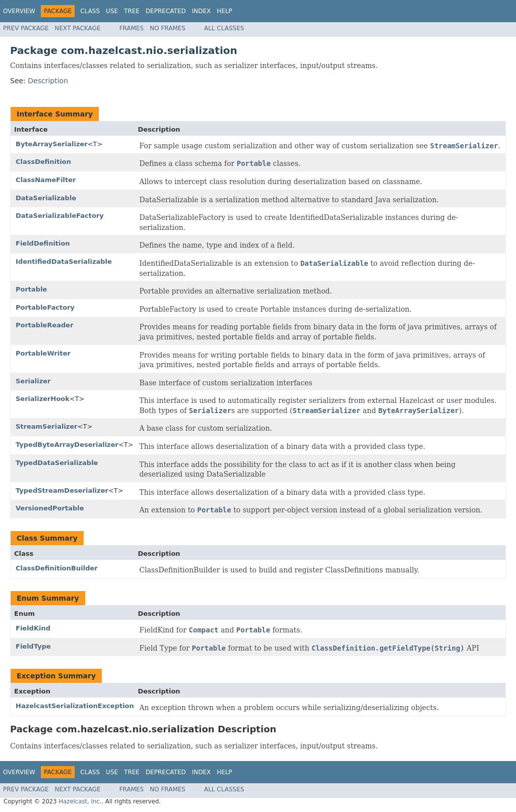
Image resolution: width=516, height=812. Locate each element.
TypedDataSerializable (57, 463)
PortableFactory (45, 307)
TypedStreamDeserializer (62, 490)
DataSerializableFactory (60, 216)
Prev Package (26, 28)
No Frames (168, 28)
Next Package (78, 28)
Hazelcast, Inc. (80, 801)
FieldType (33, 646)
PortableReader (45, 325)
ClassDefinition (43, 162)
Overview (19, 11)
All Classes (224, 28)
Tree (132, 11)
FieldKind (33, 628)
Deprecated (166, 11)
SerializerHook (43, 399)
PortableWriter (43, 353)
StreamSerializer (47, 426)
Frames (132, 28)
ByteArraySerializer (52, 144)
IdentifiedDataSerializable (64, 262)
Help (224, 11)
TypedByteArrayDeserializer (67, 445)
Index (202, 11)
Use (112, 11)
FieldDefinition (43, 243)
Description (48, 81)
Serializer (33, 381)
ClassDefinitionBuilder (57, 568)
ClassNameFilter (46, 180)
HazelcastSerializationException (75, 706)
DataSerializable (46, 198)
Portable (31, 289)
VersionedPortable (50, 508)
